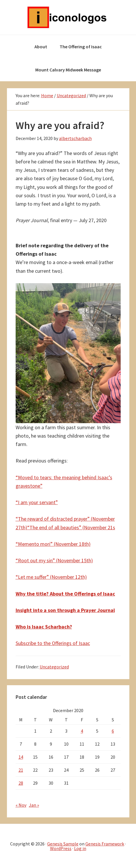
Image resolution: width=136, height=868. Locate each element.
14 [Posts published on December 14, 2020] (21, 757)
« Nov (21, 805)
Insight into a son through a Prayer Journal (65, 610)
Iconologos (68, 17)
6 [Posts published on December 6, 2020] (113, 731)
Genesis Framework (105, 844)
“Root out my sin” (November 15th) (54, 560)
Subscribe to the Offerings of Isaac (53, 643)
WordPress (61, 848)
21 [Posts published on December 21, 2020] (21, 770)
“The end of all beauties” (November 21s (71, 527)
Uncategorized (54, 667)
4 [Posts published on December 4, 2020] (82, 731)
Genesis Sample (63, 844)
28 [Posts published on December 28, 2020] (21, 783)
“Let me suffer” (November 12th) (51, 577)
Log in (80, 848)
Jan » (34, 805)
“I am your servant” (37, 502)
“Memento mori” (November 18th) (53, 544)
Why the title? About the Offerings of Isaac (65, 594)
